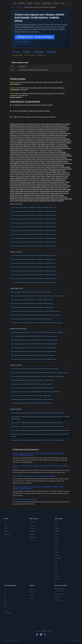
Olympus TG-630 (35, 167)
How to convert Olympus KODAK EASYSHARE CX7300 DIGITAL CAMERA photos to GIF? (33, 219)
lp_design (56, 576)
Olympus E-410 (60, 124)
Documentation (47, 3)
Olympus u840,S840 (56, 197)
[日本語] (61, 623)
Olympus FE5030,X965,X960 (27, 199)
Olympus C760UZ (15, 148)
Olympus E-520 (14, 128)
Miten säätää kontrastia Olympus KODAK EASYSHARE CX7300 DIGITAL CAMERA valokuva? (34, 344)
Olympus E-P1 (23, 128)
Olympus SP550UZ (46, 154)
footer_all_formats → (8, 613)
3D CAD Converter (58, 600)
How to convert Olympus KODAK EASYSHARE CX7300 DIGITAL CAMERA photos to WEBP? (34, 238)
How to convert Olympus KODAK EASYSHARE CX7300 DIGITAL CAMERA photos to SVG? (34, 275)
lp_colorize (57, 546)
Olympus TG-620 (34, 130)
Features (30, 3)
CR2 (5, 592)
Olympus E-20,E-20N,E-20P (57, 143)
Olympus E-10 (43, 150)
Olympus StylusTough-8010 (56, 182)
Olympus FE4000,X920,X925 (48, 191)
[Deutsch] (21, 623)
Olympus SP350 (40, 195)
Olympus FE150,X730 (23, 186)
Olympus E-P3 (32, 128)
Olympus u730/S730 (40, 180)
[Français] (25, 623)
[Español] (34, 623)
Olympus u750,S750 (50, 188)
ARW (5, 598)
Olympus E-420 (51, 124)
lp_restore (56, 543)
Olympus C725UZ (28, 180)
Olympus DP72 (34, 150)
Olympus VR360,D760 (22, 161)
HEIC (5, 589)
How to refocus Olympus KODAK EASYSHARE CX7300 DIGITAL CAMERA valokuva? (32, 388)
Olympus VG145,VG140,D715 (29, 148)
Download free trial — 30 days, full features (35, 37)
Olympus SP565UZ (47, 169)
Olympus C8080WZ (17, 143)
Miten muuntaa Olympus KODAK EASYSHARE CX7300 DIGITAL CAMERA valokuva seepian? (34, 336)
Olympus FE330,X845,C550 (57, 148)
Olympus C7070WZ (44, 141)
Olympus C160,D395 (23, 165)
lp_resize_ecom (57, 528)
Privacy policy (32, 595)
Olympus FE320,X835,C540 (18, 189)
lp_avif (56, 537)
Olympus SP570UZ (55, 137)
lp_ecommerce (32, 525)
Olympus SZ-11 (52, 150)
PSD (5, 610)
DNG (5, 601)
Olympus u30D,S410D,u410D (59, 178)
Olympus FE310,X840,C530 (33, 169)
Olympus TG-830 (33, 141)
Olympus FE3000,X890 (57, 141)
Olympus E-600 (35, 135)
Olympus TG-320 (65, 174)
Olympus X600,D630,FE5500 (22, 184)
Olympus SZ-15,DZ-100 (17, 176)
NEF (5, 595)
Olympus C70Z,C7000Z (24, 171)
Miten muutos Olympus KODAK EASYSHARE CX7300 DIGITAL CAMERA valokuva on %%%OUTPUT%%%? (38, 296)
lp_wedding (32, 534)
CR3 (5, 604)
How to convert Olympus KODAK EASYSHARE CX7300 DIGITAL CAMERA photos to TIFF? (34, 223)
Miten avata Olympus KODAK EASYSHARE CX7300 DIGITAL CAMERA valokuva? (31, 292)
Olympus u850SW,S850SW (18, 178)
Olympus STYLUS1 (31, 139)
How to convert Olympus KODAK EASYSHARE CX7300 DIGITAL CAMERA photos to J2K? (33, 212)
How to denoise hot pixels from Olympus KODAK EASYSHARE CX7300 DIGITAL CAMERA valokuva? (36, 392)
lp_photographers (58, 558)
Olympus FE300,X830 (42, 137)
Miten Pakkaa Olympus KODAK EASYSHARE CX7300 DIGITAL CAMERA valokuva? (32, 319)
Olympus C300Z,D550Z (52, 195)
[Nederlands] (30, 623)
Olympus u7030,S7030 (65, 199)
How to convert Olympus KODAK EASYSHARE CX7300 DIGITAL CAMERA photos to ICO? (34, 235)
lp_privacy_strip (57, 579)
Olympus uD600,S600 (56, 135)
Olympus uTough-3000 (42, 126)
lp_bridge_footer (32, 540)
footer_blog (32, 598)
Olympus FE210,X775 (62, 188)
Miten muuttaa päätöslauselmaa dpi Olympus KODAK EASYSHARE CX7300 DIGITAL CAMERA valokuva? (37, 413)
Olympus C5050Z (50, 156)
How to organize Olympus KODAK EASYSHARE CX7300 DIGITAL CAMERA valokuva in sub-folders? (36, 315)
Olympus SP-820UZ (16, 156)
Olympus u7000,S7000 (38, 146)
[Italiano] (39, 623)
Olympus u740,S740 (60, 163)
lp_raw (56, 525)
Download (22, 3)
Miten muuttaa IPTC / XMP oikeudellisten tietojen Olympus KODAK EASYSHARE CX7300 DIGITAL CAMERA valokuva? (41, 430)
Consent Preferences (74, 640)
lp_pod (56, 561)
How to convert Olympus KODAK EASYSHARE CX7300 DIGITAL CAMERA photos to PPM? (34, 231)
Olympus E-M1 (41, 128)
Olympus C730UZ (64, 130)
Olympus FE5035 (23, 197)
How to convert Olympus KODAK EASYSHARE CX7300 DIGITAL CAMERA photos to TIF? (33, 259)
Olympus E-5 (14, 141)
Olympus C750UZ (19, 169)
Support (37, 3)
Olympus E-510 (23, 124)
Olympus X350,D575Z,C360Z (39, 158)
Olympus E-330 (45, 135)
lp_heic (56, 522)
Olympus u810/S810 (57, 161)
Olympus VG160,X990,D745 (58, 160)
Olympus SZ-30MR (37, 171)
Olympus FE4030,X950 (54, 139)
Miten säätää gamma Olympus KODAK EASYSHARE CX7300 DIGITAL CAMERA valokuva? (34, 348)
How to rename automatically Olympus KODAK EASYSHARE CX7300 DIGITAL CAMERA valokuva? (36, 311)
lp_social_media (32, 528)
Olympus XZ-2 (22, 137)
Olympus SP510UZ (39, 156)
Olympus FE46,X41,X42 (25, 145)
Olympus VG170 (45, 178)
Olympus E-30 (43, 130)
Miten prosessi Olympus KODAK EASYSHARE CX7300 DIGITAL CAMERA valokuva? (32, 300)
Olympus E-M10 (30, 126)
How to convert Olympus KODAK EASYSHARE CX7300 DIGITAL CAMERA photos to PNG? (34, 215)
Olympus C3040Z (53, 130)
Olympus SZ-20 (54, 199)
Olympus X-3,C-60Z (28, 156)
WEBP (6, 607)
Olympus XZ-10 (45, 133)
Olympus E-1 (23, 131)
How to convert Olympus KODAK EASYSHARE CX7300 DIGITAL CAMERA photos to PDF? (34, 267)
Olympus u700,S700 (35, 154)
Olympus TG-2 (44, 143)
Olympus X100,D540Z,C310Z (40, 174)
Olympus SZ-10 (14, 158)
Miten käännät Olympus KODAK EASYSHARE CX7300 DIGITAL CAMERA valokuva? (32, 399)
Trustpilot (39, 631)
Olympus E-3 (21, 139)
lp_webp (56, 534)
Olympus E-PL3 (21, 126)
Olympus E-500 (50, 128)
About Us (56, 3)
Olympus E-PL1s (17, 135)
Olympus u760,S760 (55, 152)
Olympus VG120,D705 (55, 158)
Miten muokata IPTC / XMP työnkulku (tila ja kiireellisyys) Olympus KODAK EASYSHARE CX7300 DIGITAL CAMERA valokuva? (40, 435)
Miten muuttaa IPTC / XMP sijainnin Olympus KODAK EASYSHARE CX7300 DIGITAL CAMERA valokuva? (37, 427)
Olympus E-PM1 (15, 130)
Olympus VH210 (31, 137)
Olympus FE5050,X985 (42, 199)
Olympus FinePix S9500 (17, 191)
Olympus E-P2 (26, 135)
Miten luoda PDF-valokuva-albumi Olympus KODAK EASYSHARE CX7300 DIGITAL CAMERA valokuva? (37, 323)
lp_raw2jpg (57, 552)
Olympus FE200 (45, 197)
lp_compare (57, 570)
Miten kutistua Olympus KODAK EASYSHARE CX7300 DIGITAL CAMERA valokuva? (32, 304)
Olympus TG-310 (23, 141)
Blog (63, 3)
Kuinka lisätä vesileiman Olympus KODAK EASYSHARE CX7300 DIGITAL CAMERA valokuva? (35, 369)
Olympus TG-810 (21, 160)
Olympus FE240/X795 (57, 201)
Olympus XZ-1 (42, 124)
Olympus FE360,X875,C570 (64, 156)
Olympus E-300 (24, 130)
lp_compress (57, 555)
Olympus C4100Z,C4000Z (29, 182)
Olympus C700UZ (26, 174)
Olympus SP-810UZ (63, 191)
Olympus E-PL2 (65, 128)
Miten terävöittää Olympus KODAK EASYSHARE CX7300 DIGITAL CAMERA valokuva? (33, 380)
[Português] (43, 623)
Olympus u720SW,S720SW (32, 176)
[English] (16, 623)
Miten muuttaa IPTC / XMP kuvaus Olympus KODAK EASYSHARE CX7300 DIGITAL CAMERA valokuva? (37, 423)
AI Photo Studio (57, 597)
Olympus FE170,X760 (62, 176)
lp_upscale (57, 540)
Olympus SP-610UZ (39, 173)
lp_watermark (57, 531)
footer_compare (32, 537)
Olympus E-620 (63, 126)
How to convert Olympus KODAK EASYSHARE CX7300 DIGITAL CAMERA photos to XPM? (34, 282)
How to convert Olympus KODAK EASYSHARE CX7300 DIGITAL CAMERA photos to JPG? (34, 208)
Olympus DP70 (25, 163)
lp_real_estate (32, 531)
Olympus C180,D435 (27, 152)
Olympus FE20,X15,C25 (53, 131)
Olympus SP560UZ (25, 158)
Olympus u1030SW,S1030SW (39, 186)
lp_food (56, 567)
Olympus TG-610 (31, 160)
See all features (23, 42)
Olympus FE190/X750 (51, 146)
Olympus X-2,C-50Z (55, 145)
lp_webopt (57, 573)
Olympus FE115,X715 (36, 165)
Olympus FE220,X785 (33, 189)
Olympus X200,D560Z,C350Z (52, 171)
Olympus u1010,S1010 (56, 193)
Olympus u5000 (28, 201)
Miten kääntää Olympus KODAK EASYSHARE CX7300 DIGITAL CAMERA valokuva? (32, 403)
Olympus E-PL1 (33, 124)
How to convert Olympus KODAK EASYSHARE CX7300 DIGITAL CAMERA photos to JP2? (33, 263)
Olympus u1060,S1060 (38, 184)
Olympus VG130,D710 (63, 173)
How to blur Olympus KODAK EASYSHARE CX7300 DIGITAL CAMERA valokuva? (31, 384)
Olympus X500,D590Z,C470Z (61, 154)
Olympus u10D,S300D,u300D (31, 143)
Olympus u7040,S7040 (47, 163)
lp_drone (56, 564)
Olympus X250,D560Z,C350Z (53, 184)
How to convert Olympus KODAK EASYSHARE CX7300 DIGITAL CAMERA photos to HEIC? (34, 246)
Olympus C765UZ (23, 154)
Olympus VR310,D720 (26, 173)
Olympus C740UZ (45, 161)
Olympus (20, 7)
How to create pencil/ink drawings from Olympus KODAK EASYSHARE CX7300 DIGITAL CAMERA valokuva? (38, 376)
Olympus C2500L (44, 148)
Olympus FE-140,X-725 (24, 133)
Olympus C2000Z (63, 146)
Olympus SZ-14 (36, 133)
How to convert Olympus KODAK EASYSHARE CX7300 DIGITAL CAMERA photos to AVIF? (34, 242)
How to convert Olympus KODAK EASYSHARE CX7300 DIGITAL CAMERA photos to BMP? (34, 227)
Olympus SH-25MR (51, 173)
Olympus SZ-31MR (54, 174)
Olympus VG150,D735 (43, 160)
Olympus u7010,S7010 (57, 133)
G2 (50, 631)
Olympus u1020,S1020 (60, 169)
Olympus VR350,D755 (24, 146)
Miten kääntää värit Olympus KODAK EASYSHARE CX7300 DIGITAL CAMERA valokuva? (33, 352)
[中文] (66, 623)
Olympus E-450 (53, 126)
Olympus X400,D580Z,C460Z (41, 145)
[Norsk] (52, 623)
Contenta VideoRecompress (60, 589)
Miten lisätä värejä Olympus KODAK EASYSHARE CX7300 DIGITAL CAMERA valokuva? (33, 355)
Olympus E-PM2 (41, 131)
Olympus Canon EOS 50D (32, 191)
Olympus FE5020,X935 (46, 189)
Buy (15, 3)
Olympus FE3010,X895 (17, 201)
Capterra (45, 631)
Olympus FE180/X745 (16, 180)
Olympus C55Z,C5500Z (58, 167)
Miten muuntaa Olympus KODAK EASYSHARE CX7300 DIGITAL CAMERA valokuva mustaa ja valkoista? (37, 332)
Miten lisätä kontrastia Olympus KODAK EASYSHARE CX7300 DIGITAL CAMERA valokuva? (34, 359)
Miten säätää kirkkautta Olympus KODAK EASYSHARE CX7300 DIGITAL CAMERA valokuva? (34, 340)
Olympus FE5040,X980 (37, 188)
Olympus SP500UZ (34, 161)
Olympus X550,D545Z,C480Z (42, 201)
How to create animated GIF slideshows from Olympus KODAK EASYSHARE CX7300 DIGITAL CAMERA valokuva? (40, 373)
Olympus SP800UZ (24, 150)
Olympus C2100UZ (34, 197)
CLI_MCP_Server (33, 522)
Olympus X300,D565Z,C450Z (26, 195)
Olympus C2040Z (25, 167)
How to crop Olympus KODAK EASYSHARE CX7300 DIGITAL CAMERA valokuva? (32, 396)
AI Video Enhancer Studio (59, 594)
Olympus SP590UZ (42, 182)
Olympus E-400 (65, 139)
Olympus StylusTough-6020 (50, 165)
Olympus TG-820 (35, 163)
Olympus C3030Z (45, 167)
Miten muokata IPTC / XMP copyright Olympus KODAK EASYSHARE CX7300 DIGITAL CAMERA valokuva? (38, 440)
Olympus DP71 (32, 131)
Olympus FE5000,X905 (17, 193)
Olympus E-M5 (14, 124)
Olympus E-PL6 (42, 139)
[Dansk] (48, 623)
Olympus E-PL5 (14, 131)
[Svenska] (57, 623)
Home (13, 7)
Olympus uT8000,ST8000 (48, 176)
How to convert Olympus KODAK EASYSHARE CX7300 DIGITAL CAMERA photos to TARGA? (34, 279)
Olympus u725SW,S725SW (42, 193)
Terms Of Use (32, 592)
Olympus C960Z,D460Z (53, 180)
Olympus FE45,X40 (24, 188)
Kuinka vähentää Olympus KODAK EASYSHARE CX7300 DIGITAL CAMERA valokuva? (33, 307)
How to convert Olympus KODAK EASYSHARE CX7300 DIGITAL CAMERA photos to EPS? (34, 271)
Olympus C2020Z (15, 174)
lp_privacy (56, 549)
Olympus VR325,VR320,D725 (57, 186)
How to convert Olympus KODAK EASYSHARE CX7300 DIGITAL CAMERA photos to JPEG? (34, 256)
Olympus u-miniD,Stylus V (41, 152)
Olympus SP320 (28, 193)
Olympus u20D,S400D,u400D (62, 189)
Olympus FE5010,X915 (33, 178)
